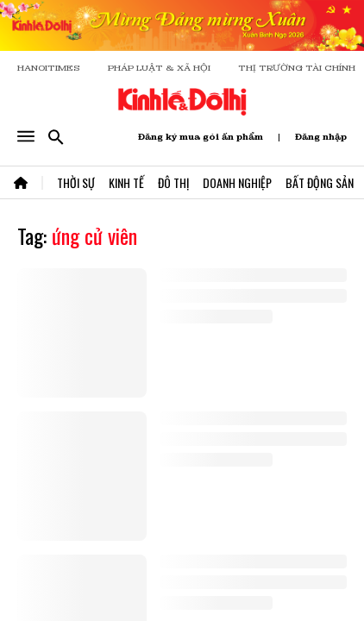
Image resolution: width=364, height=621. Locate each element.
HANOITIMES (49, 68)
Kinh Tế (126, 182)
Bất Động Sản (320, 182)
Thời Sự (76, 182)
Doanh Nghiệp (237, 182)
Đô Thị (173, 182)
